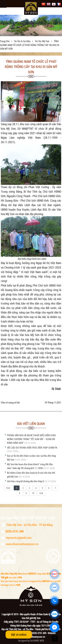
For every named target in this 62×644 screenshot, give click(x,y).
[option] (31, 25)
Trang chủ (5, 41)
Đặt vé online (19, 635)
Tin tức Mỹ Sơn (42, 41)
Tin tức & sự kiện (22, 41)
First (8, 488)
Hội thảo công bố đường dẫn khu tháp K (25, 481)
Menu (3, 4)
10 (33, 493)
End (41, 493)
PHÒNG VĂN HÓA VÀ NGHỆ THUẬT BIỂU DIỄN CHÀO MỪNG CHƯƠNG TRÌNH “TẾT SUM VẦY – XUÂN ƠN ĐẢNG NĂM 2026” (31, 439)
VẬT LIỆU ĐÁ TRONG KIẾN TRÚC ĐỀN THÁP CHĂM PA (32, 448)
